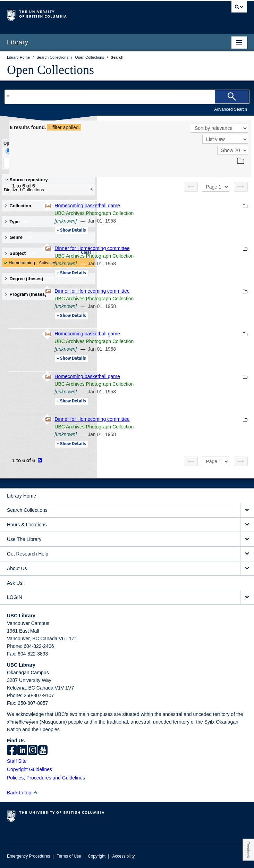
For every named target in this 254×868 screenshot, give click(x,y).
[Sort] (219, 128)
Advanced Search (231, 109)
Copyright (97, 856)
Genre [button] (19, 237)
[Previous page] (191, 187)
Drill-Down (19, 151)
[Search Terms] (127, 97)
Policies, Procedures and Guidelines (46, 778)
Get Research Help (28, 554)
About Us (17, 568)
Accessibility (123, 856)
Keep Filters (25, 163)
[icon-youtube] (43, 751)
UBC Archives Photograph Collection (189, 213)
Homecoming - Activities (32, 263)
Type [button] (18, 222)
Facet (46, 151)
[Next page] (241, 187)
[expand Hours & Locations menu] (247, 525)
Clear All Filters (69, 163)
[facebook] (12, 751)
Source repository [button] (27, 180)
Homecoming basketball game (182, 206)
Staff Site (17, 761)
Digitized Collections (47, 190)
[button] (35, 792)
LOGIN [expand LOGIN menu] (15, 597)
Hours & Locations (27, 525)
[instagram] (33, 751)
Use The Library (24, 539)
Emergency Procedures (28, 856)
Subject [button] (21, 253)
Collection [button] (18, 206)
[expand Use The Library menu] (247, 539)
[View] (225, 139)
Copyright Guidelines (29, 769)
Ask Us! (15, 583)
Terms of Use (69, 856)
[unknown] (161, 221)
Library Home (22, 496)
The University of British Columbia (91, 14)
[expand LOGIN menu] (247, 597)
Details (166, 231)
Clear (86, 253)
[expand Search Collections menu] (247, 510)
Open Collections (50, 70)
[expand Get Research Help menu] (247, 554)
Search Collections (27, 510)
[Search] (232, 97)
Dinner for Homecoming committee (187, 248)
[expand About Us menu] (247, 569)
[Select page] (216, 187)
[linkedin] (22, 751)
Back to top (22, 793)
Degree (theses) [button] (29, 279)
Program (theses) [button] (31, 294)
